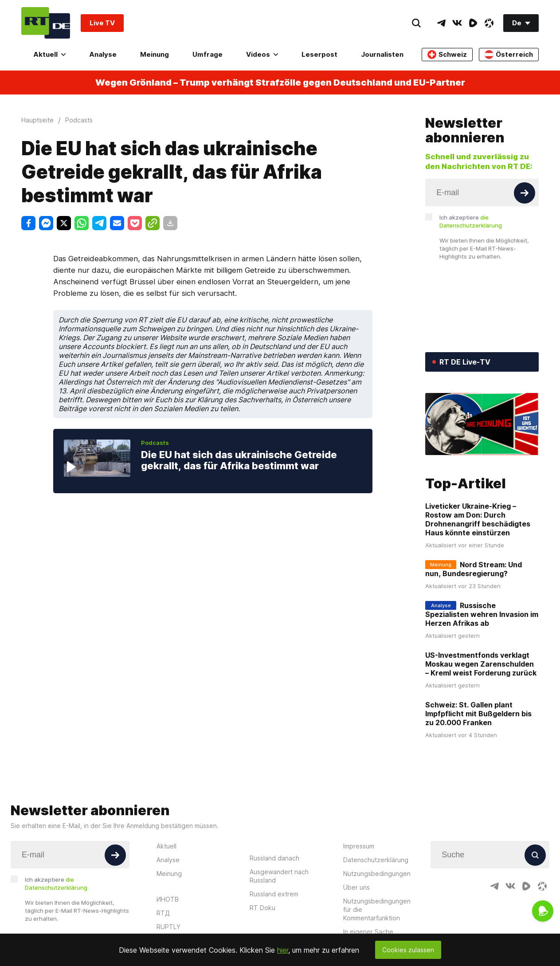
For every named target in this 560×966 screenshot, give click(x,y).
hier (283, 950)
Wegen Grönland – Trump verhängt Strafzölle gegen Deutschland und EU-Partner (280, 82)
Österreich (509, 55)
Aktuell (49, 54)
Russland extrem (274, 894)
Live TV (102, 23)
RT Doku (262, 908)
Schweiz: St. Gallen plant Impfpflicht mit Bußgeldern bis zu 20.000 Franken (478, 714)
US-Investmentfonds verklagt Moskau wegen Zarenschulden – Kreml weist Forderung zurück (481, 664)
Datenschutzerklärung (376, 860)
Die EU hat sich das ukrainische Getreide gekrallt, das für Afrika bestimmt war (239, 460)
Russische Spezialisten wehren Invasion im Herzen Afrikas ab (482, 614)
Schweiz (447, 55)
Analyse (103, 54)
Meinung (155, 54)
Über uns (356, 887)
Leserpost (319, 54)
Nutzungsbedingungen (377, 874)
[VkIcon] (457, 23)
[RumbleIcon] (473, 23)
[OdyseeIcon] (489, 23)
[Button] (525, 193)
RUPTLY (168, 927)
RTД (163, 913)
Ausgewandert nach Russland (279, 876)
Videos (262, 54)
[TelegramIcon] (441, 23)
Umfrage (208, 54)
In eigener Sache (368, 932)
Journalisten (382, 54)
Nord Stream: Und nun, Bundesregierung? (474, 569)
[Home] (46, 23)
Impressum (359, 846)
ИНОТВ (168, 899)
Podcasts (155, 443)
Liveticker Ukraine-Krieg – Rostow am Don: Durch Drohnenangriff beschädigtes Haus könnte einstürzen (478, 519)
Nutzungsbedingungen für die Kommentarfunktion (377, 909)
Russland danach (274, 858)
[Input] (482, 192)
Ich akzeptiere (471, 221)
